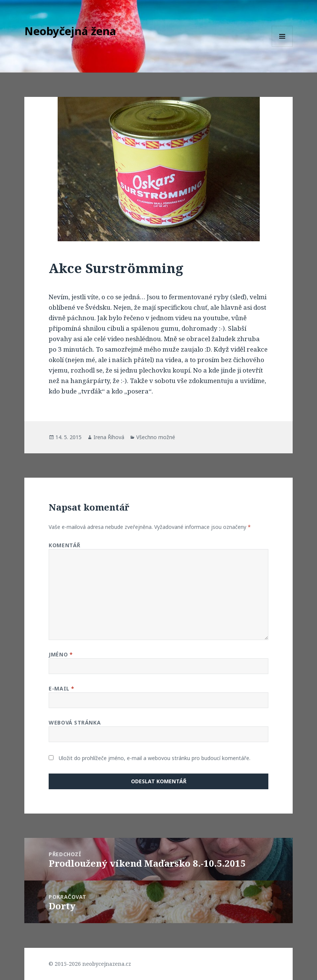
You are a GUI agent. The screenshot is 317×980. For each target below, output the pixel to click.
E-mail (61, 688)
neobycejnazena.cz (107, 964)
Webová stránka (75, 722)
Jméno (61, 654)
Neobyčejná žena (70, 31)
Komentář (64, 545)
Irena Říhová (109, 437)
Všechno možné (156, 437)
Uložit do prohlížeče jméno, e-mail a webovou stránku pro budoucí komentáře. (155, 758)
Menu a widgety (282, 47)
